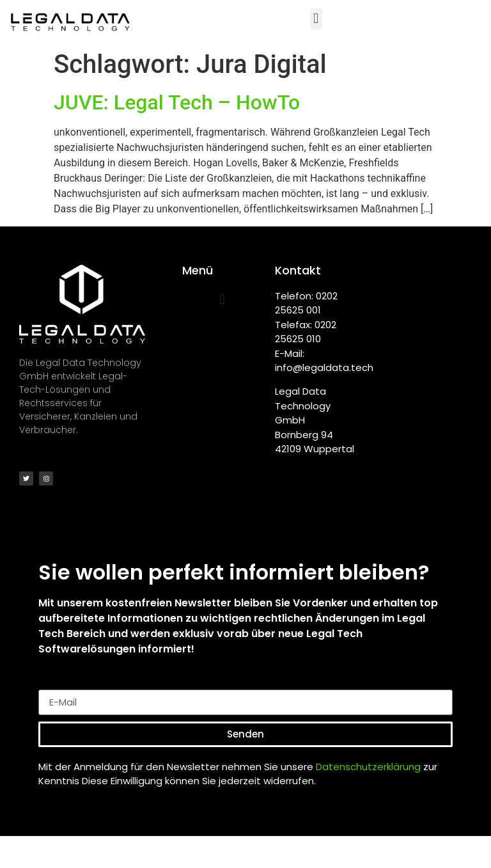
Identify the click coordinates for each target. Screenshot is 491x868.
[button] (316, 19)
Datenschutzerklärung (368, 767)
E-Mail (54, 684)
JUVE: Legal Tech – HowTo (177, 102)
